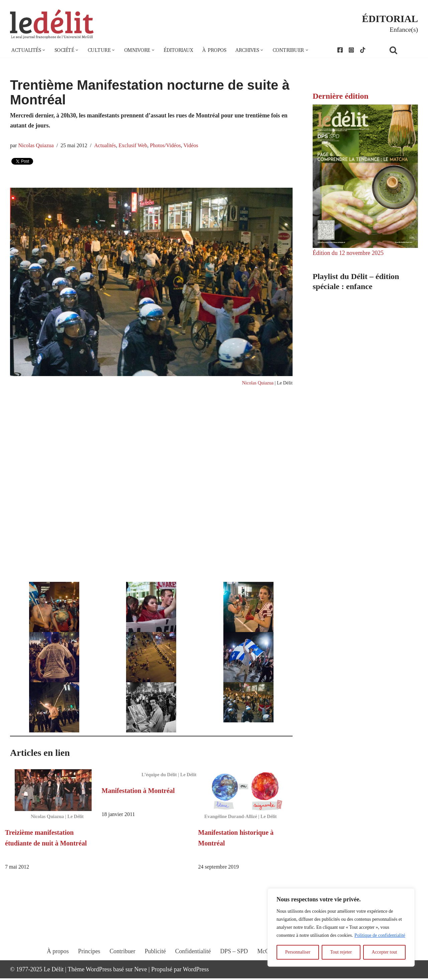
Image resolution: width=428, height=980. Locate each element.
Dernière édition (341, 96)
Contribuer (122, 959)
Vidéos (193, 146)
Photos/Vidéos (167, 146)
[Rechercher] (402, 50)
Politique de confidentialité (380, 935)
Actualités (106, 146)
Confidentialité (193, 959)
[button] (44, 50)
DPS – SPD (234, 959)
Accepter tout (385, 952)
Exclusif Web (134, 146)
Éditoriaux (182, 50)
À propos (219, 50)
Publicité (155, 959)
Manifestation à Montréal (138, 792)
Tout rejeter (341, 952)
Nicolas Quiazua (36, 146)
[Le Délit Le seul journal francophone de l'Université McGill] (52, 24)
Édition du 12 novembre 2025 (349, 253)
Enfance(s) (404, 29)
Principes (88, 959)
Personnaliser (298, 952)
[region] (341, 927)
